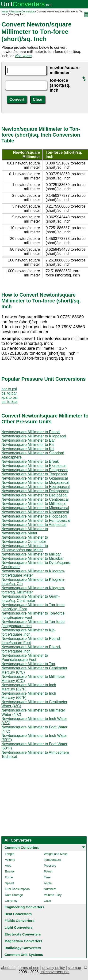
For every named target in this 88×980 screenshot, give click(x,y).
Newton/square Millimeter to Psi (28, 445)
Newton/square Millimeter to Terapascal (34, 474)
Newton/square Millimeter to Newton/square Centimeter (25, 539)
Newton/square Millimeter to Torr (28, 664)
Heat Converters (18, 914)
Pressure (50, 866)
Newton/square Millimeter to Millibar (31, 554)
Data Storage (14, 895)
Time (47, 877)
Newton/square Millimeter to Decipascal (34, 495)
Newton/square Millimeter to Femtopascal (36, 520)
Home (5, 11)
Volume (10, 860)
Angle (48, 883)
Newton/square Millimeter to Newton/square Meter (25, 531)
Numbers (50, 889)
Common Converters (22, 848)
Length (10, 854)
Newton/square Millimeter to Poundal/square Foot (25, 658)
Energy (10, 871)
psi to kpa (9, 402)
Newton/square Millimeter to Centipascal (35, 499)
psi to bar (9, 393)
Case (47, 901)
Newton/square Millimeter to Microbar (33, 558)
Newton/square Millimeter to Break (30, 461)
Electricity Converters (23, 934)
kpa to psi (9, 397)
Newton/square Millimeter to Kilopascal (34, 436)
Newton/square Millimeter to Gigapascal (35, 478)
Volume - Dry (53, 895)
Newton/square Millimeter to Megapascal (35, 483)
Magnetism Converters (23, 941)
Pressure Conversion (23, 11)
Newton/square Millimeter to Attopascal (34, 525)
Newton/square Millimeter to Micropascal (35, 508)
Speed (9, 883)
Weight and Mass (56, 854)
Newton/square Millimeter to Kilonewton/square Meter (25, 548)
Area (8, 866)
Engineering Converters (24, 907)
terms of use (29, 968)
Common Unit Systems (24, 955)
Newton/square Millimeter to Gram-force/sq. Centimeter (31, 598)
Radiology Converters (23, 948)
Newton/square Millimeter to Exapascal (34, 466)
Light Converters (19, 927)
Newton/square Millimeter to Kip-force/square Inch (29, 632)
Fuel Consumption (17, 889)
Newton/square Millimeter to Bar (28, 440)
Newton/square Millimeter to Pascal (31, 432)
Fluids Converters (19, 921)
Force (9, 877)
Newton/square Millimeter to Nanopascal (35, 512)
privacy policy (54, 968)
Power (48, 871)
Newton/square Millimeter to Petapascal (34, 470)
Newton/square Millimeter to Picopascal (34, 516)
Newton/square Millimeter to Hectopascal (36, 487)
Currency (11, 901)
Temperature (52, 860)
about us (8, 968)
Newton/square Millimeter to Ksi (28, 449)
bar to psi (9, 389)
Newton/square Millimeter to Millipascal (34, 504)
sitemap (74, 968)
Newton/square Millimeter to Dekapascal (35, 491)
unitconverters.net (55, 972)
